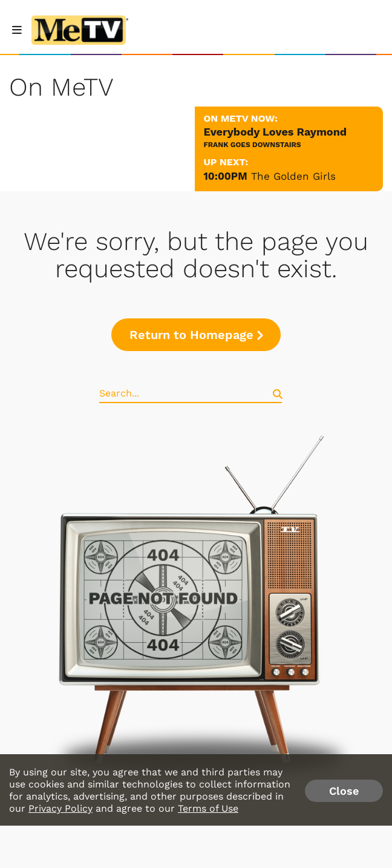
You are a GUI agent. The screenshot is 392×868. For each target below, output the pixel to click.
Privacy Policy (60, 808)
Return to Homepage (196, 335)
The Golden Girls (293, 176)
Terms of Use (208, 808)
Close (344, 791)
